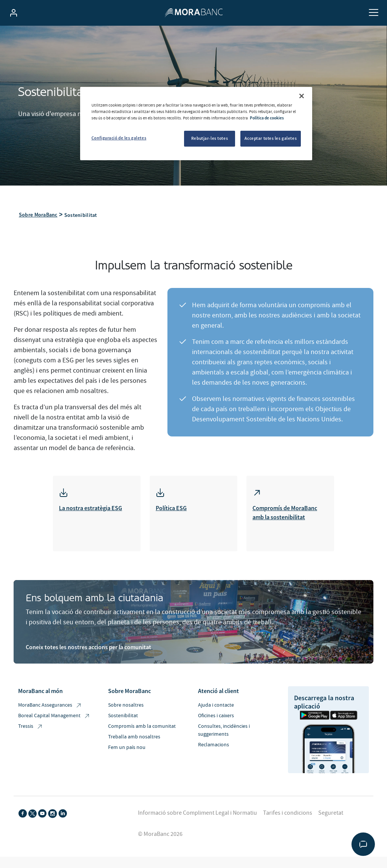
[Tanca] (302, 96)
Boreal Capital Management (54, 717)
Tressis (31, 728)
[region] (196, 124)
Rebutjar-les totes (210, 138)
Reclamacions (214, 746)
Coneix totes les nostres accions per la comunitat (88, 648)
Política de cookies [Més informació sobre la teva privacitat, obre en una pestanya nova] (267, 118)
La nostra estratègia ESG (91, 509)
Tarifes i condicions (288, 814)
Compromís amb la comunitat (142, 727)
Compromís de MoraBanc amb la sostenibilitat (285, 514)
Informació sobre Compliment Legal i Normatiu (197, 814)
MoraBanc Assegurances (50, 706)
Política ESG (171, 509)
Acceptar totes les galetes (271, 138)
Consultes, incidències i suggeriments (224, 731)
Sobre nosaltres (126, 706)
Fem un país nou (127, 749)
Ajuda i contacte (216, 706)
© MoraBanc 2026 (160, 835)
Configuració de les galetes (119, 138)
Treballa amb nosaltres (134, 738)
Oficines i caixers (216, 717)
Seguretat (331, 814)
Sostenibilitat (123, 717)
